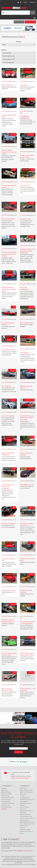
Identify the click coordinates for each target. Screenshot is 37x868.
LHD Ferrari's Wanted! (8, 524)
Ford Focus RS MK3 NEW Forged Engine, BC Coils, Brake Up (9, 254)
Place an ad (30, 22)
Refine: (4, 50)
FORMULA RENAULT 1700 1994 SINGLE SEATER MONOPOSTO (28, 251)
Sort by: (19, 42)
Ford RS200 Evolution (8, 350)
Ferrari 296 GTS (6, 386)
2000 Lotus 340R (25, 219)
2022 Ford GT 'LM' (25, 186)
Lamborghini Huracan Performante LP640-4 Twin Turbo (27, 418)
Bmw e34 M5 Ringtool (27, 323)
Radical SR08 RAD (7, 85)
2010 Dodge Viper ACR (27, 485)
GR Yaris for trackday (8, 416)
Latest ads (19, 22)
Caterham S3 (24, 85)
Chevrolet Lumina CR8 (8, 590)
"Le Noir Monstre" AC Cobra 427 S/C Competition (8, 487)
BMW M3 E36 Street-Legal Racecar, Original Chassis (9, 289)
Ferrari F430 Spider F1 (8, 219)
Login (25, 2)
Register (33, 2)
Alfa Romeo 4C (25, 353)
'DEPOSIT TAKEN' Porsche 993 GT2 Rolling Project (9, 152)
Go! (33, 13)
